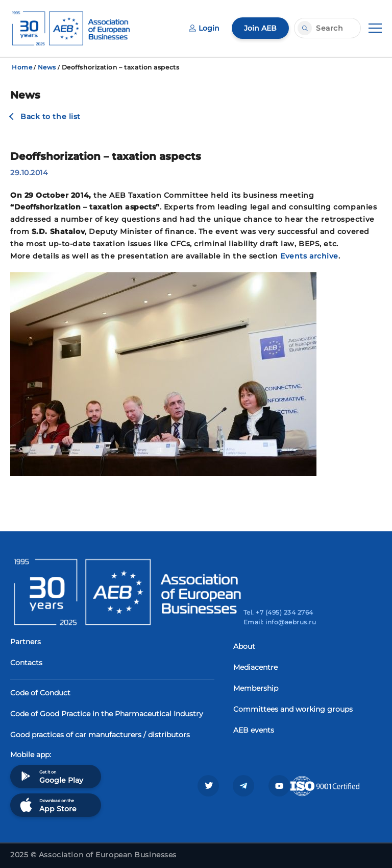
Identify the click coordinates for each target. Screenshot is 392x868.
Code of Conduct (40, 693)
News (47, 67)
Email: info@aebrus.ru (280, 622)
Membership (256, 688)
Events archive (309, 256)
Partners (26, 642)
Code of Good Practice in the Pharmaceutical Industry (107, 714)
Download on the (47, 805)
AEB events (254, 730)
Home (22, 67)
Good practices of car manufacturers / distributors (100, 735)
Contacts (26, 663)
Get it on (51, 776)
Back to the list (51, 116)
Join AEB (260, 28)
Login (204, 28)
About (244, 646)
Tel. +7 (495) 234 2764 (278, 612)
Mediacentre (255, 667)
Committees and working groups (293, 709)
